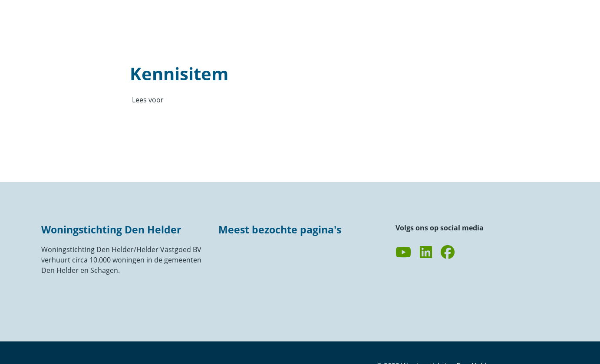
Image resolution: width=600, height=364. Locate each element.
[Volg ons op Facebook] (448, 253)
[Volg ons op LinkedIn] (426, 253)
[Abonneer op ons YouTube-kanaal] (403, 253)
